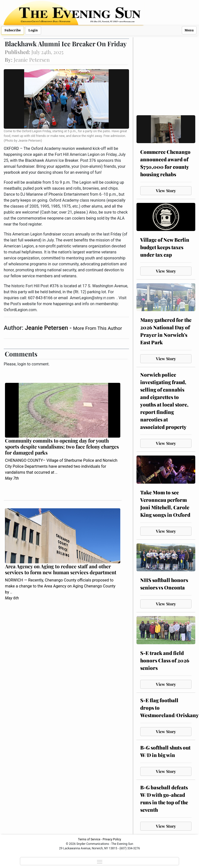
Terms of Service (89, 839)
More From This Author (97, 328)
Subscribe (13, 30)
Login (33, 30)
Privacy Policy (112, 839)
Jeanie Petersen (47, 328)
